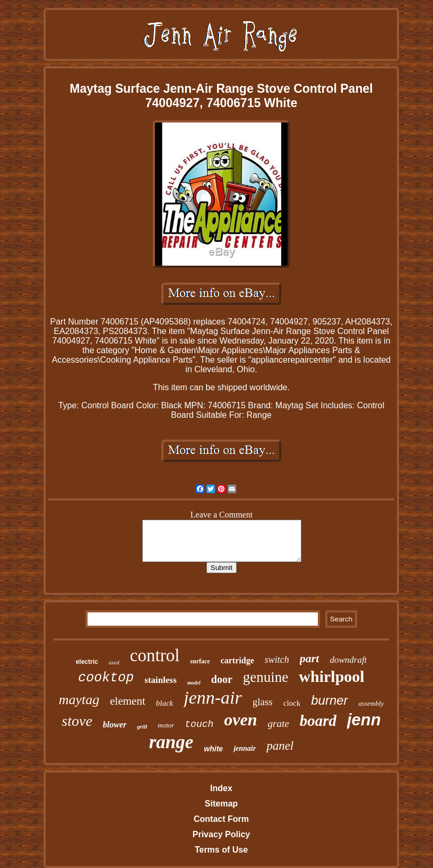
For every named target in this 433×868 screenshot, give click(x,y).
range (171, 742)
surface (200, 661)
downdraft (348, 660)
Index (221, 788)
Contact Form (221, 819)
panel (280, 746)
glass (263, 702)
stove (77, 721)
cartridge (237, 660)
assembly (371, 703)
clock (292, 703)
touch (199, 724)
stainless (160, 680)
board (318, 721)
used (114, 662)
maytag (79, 700)
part (310, 658)
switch (277, 660)
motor (166, 725)
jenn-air (213, 698)
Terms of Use (221, 850)
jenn (364, 720)
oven (240, 720)
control (155, 655)
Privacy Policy (222, 834)
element (127, 701)
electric (87, 662)
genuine (266, 677)
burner (329, 700)
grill (142, 726)
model (194, 683)
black (164, 703)
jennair (245, 748)
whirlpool (331, 676)
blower (115, 725)
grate (279, 724)
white (213, 749)
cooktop (106, 678)
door (222, 679)
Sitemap (221, 804)
